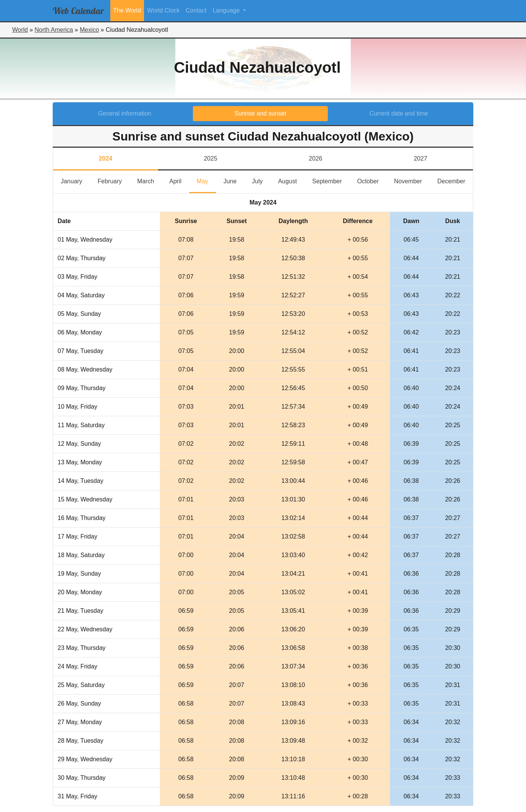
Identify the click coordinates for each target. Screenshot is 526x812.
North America (54, 30)
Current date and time (399, 113)
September (331, 180)
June (234, 180)
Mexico (89, 30)
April (179, 180)
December (455, 180)
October (372, 180)
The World (127, 10)
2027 (421, 158)
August (291, 180)
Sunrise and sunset (260, 113)
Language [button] (227, 10)
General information (125, 113)
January (75, 180)
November (412, 180)
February (113, 180)
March (150, 180)
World (20, 30)
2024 (106, 158)
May (206, 180)
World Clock (163, 10)
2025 (211, 158)
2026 (316, 158)
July (261, 180)
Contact (196, 10)
